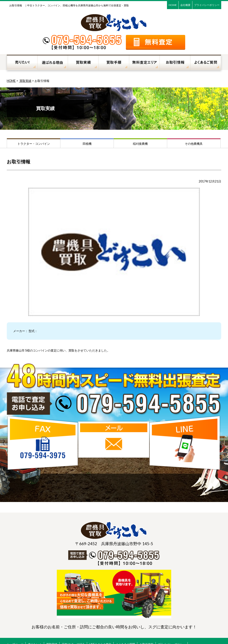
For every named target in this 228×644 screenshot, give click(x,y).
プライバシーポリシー (207, 5)
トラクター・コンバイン (34, 144)
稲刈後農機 (140, 144)
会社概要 (185, 5)
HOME (173, 5)
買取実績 (25, 81)
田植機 (87, 144)
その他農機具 (194, 144)
